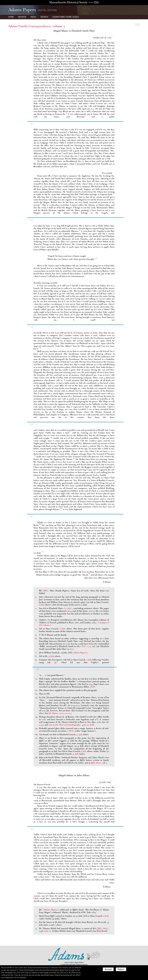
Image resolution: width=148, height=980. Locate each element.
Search (44, 17)
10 (96, 258)
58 (84, 725)
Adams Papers (80, 653)
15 (61, 508)
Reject (121, 969)
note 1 (47, 931)
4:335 (41, 725)
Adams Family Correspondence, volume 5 (37, 26)
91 (88, 725)
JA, (54, 713)
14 (74, 458)
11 (40, 348)
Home (11, 17)
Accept (108, 969)
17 (43, 552)
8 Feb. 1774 (86, 646)
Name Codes (66, 17)
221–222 (68, 713)
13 (35, 455)
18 (89, 574)
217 (62, 713)
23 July (51, 656)
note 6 (51, 725)
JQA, (96, 763)
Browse (22, 17)
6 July (42, 605)
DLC (46, 591)
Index (33, 17)
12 (70, 432)
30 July (79, 734)
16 (40, 524)
